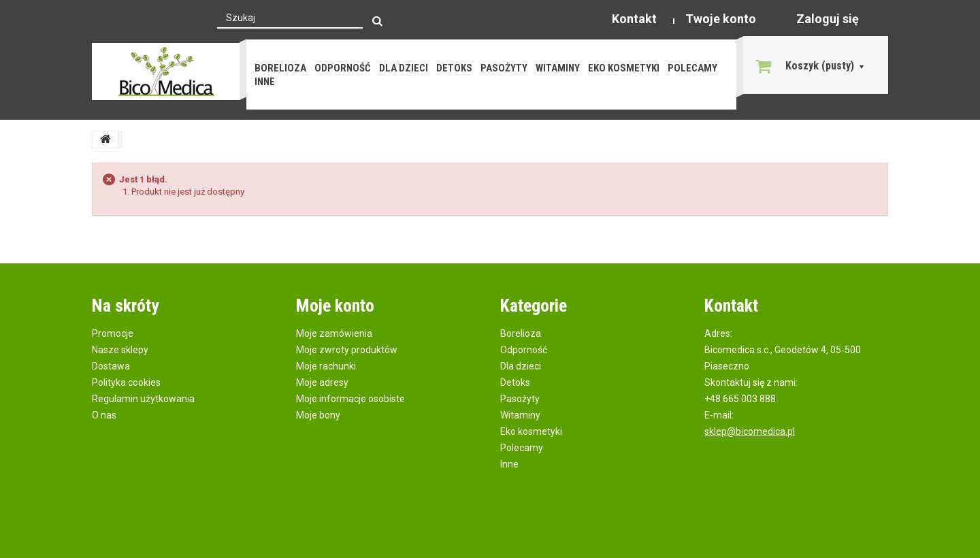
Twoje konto (721, 19)
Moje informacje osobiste (350, 399)
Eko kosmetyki (624, 68)
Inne (265, 82)
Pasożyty (504, 68)
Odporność (343, 68)
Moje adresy (322, 382)
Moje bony (318, 415)
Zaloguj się (828, 19)
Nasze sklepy (120, 350)
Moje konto (335, 306)
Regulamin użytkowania (143, 399)
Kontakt (634, 19)
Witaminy (558, 68)
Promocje (113, 333)
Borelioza (280, 68)
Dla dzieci (404, 68)
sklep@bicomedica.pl (750, 431)
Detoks (454, 68)
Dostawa (111, 366)
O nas (104, 415)
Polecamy (692, 68)
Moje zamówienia (334, 333)
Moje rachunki (326, 366)
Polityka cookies (126, 382)
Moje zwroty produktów (347, 350)
